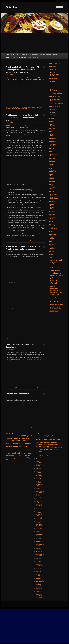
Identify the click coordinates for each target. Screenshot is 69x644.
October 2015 (38, 543)
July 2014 (37, 557)
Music (52, 180)
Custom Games (54, 147)
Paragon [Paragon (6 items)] (52, 279)
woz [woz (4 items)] (59, 298)
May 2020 (37, 497)
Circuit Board (53, 139)
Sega (51, 210)
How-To (11, 427)
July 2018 (37, 520)
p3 (17, 109)
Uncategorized (53, 234)
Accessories (53, 116)
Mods (52, 176)
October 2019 (38, 506)
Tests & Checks (54, 229)
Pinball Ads (53, 193)
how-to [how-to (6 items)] (52, 275)
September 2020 (39, 491)
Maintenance (53, 171)
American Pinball (54, 119)
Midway (52, 174)
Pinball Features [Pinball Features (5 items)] (54, 280)
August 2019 (38, 509)
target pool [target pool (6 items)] (53, 294)
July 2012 (37, 583)
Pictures (52, 191)
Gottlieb (52, 166)
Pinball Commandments (55, 83)
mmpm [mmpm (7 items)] (52, 277)
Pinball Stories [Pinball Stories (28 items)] (11, 453)
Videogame (11, 109)
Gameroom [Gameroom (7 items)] (22, 444)
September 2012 (39, 581)
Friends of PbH (24, 55)
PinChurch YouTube (55, 74)
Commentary (53, 141)
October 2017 (38, 526)
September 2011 (39, 597)
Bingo (52, 134)
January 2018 (38, 524)
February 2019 (38, 516)
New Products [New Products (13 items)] (22, 449)
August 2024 (38, 463)
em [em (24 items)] (52, 268)
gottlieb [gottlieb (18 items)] (54, 273)
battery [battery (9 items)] (58, 263)
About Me (13, 55)
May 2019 (37, 511)
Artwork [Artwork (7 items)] (19, 436)
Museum (52, 179)
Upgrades (52, 236)
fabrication (53, 157)
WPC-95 (52, 252)
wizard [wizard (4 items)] (57, 298)
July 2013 (37, 570)
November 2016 (39, 531)
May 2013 (37, 573)
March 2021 (38, 484)
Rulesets (31, 387)
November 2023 (39, 464)
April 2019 (38, 513)
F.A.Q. (18, 55)
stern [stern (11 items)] (56, 292)
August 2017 (38, 529)
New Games (53, 181)
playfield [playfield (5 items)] (57, 289)
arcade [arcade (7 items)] (54, 260)
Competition (53, 143)
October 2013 (38, 566)
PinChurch (53, 201)
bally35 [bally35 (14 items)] (53, 263)
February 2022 (38, 474)
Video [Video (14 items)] (21, 458)
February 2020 (38, 500)
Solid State (53, 214)
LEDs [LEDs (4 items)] (58, 275)
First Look (15, 107)
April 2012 (38, 587)
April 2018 (38, 521)
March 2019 (38, 514)
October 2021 (38, 476)
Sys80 (52, 223)
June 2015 (38, 549)
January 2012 (38, 591)
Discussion (22, 387)
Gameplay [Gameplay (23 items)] (17, 444)
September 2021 (39, 477)
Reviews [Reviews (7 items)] (22, 453)
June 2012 (38, 584)
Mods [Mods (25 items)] (8, 449)
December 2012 (39, 579)
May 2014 (37, 560)
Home (7, 55)
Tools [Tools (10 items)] (31, 456)
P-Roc (37, 107)
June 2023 (38, 468)
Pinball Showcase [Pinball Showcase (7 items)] (21, 451)
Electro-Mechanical (54, 153)
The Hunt (52, 230)
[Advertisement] (34, 43)
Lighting (52, 170)
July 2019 (37, 510)
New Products (30, 107)
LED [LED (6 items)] (56, 275)
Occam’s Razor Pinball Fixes (18, 393)
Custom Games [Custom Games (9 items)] (9, 441)
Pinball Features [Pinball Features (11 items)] (29, 449)
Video (52, 237)
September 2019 (39, 507)
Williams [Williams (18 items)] (8, 460)
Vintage (52, 240)
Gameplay (52, 163)
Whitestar (52, 244)
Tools (52, 232)
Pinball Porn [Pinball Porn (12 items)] (15, 451)
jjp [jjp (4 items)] (54, 275)
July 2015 (37, 547)
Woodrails (53, 249)
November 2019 (39, 504)
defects (52, 150)
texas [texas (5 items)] (57, 294)
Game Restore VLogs (33, 55)
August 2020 (38, 493)
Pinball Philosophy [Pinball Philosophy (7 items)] (9, 451)
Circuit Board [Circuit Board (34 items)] (20, 438)
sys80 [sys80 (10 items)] (60, 292)
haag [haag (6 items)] (58, 273)
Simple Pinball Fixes (55, 213)
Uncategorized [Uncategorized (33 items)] (14, 458)
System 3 (52, 227)
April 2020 (38, 499)
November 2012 (39, 580)
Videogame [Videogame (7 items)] (24, 458)
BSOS (52, 136)
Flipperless (53, 160)
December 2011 (39, 593)
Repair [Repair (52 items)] (18, 453)
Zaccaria (52, 254)
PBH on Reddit (53, 66)
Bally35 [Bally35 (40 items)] (9, 438)
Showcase (53, 211)
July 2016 (37, 536)
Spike (52, 219)
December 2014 (39, 553)
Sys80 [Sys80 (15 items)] (11, 456)
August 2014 (38, 556)
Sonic (52, 216)
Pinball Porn (53, 197)
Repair (40, 107)
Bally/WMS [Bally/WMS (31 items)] (28, 436)
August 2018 (38, 519)
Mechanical (19, 107)
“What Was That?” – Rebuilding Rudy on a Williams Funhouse (56, 309)
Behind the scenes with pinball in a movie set (48, 55)
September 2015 (39, 544)
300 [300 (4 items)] (51, 260)
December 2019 (39, 503)
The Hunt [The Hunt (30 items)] (26, 456)
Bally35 (52, 130)
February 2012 (38, 590)
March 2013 (38, 576)
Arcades (52, 121)
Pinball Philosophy (13, 387)
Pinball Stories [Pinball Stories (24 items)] (42, 447)
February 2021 (38, 486)
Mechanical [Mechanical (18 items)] (27, 447)
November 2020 (39, 488)
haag (32, 337)
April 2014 (38, 561)
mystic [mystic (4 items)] (58, 277)
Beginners (53, 133)
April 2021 (38, 483)
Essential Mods (54, 154)
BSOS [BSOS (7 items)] (52, 265)
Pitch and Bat (53, 203)
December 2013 (39, 563)
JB (25, 240)
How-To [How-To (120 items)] (9, 446)
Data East (52, 149)
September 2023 (39, 466)
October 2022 (38, 471)
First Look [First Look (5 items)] (56, 268)
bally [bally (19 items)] (61, 260)
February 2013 (38, 577)
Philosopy (27, 387)
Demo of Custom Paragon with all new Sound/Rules (57, 304)
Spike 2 (52, 220)
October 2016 (38, 533)
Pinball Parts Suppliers (21, 58)
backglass (53, 126)
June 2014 (38, 559)
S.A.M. (52, 209)
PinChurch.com (54, 79)
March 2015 (38, 551)
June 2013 (38, 571)
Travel (18, 337)
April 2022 (38, 473)
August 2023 (38, 467)
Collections (53, 140)
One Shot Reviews (54, 186)
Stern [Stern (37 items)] (8, 456)
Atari (51, 124)
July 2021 (37, 480)
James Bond (22, 240)
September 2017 (39, 527)
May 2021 (37, 481)
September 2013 (39, 567)
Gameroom (53, 164)
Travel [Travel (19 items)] (8, 458)
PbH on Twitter (53, 69)
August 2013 (38, 569)
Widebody (52, 246)
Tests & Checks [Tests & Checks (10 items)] (20, 456)
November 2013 (39, 564)
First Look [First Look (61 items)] (10, 443)
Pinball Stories (53, 200)
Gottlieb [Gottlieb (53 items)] (28, 443)
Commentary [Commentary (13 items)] (27, 438)
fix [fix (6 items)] (59, 268)
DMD (51, 151)
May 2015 (37, 550)
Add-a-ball (53, 117)
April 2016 (38, 539)
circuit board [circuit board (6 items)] (57, 265)
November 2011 (39, 594)
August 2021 (38, 478)
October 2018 (38, 517)
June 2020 (38, 496)
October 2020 (38, 490)
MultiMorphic (24, 107)
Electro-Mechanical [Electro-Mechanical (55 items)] (20, 441)
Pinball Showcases (54, 101)
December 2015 (39, 541)
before (52, 131)
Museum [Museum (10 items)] (11, 449)
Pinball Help (12, 7)
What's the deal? (54, 243)
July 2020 (37, 494)
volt (51, 242)
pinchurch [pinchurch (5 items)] (52, 289)
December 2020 (39, 487)
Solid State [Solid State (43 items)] (28, 453)
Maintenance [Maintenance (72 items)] (19, 447)
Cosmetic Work (54, 146)
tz (26, 427)
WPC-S (52, 253)
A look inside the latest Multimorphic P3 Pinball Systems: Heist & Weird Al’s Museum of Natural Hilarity (23, 70)
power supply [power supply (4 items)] (53, 290)
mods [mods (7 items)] (56, 277)
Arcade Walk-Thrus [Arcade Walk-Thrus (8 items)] (14, 436)
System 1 (52, 224)
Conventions (53, 144)
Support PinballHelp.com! (33, 58)
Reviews (52, 207)
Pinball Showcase (54, 199)
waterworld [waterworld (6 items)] (53, 298)
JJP (51, 169)
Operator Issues (54, 187)
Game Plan (53, 161)
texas (34, 337)
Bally (51, 127)
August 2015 (38, 546)
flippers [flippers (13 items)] (53, 270)
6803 (51, 114)
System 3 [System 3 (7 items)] (15, 456)
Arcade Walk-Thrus (54, 120)
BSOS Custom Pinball (11, 58)
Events (11, 107)
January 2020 (38, 501)
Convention (28, 337)
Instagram (52, 68)
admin (52, 312)
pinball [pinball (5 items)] (56, 279)
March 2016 (38, 540)
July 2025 (37, 457)
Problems (52, 204)
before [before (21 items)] (13, 438)
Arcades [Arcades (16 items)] (8, 436)
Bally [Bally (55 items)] (23, 436)
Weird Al (19, 109)
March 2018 (38, 523)
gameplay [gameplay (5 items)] (58, 271)
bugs (51, 137)
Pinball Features (54, 194)
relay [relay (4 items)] (59, 290)
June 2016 (38, 537)
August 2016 (38, 534)
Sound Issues (53, 217)
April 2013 (38, 574)
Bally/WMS (53, 129)
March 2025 (38, 460)
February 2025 (38, 461)
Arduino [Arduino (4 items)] (57, 260)
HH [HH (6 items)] (60, 273)
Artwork (52, 123)
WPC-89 (21, 427)
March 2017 (38, 530)
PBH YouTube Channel (55, 64)
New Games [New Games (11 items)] (16, 449)
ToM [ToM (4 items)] (59, 294)
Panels (52, 190)
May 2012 (37, 586)
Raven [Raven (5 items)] (57, 290)
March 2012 (38, 589)
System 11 (53, 226)
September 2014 (39, 554)
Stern (15, 240)
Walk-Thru (38, 337)
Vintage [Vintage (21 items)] (29, 458)
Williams (17, 427)
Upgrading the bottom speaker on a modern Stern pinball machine (56, 108)
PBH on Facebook (54, 65)
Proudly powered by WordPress (34, 604)
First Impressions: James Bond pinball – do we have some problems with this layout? (23, 118)
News (34, 107)
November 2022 (39, 470)
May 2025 (37, 458)
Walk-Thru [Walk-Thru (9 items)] (57, 296)
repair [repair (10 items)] (52, 292)
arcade (24, 337)
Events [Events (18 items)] (29, 441)
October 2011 (38, 596)
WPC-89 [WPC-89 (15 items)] (13, 460)
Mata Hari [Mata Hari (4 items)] (61, 275)
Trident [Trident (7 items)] (52, 296)
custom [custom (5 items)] (62, 265)
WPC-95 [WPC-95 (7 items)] (16, 460)
